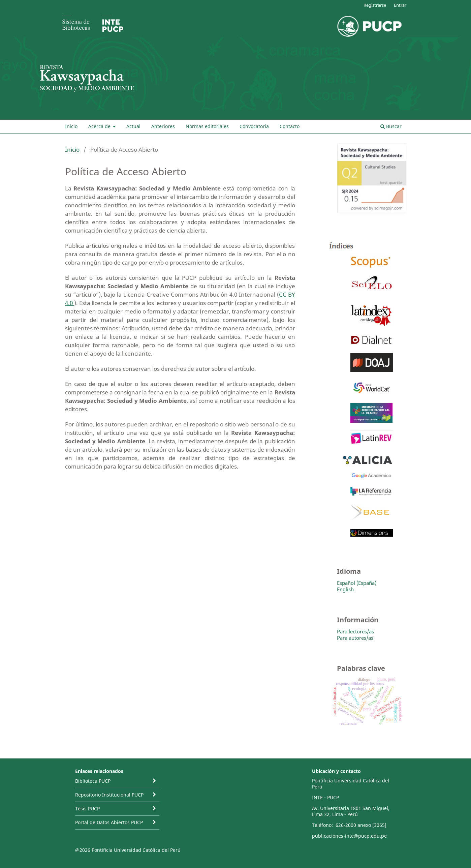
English (345, 589)
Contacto (290, 126)
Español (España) (357, 583)
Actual (133, 126)
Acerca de (100, 126)
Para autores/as (355, 638)
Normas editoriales (207, 126)
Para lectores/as (355, 631)
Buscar (391, 126)
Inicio (71, 126)
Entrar (400, 5)
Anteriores (163, 126)
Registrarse (375, 5)
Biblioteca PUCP (93, 781)
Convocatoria (254, 126)
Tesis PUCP (87, 809)
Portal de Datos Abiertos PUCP (109, 822)
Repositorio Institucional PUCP (109, 795)
